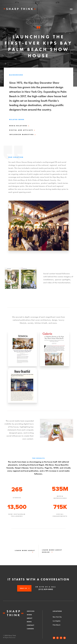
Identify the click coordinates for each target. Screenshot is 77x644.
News (29, 622)
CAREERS (30, 629)
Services (31, 611)
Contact (31, 625)
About (30, 618)
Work (29, 615)
